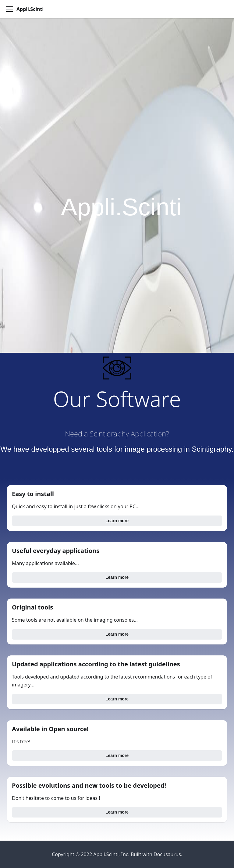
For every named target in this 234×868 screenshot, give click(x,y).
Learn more (117, 521)
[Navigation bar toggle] (9, 9)
